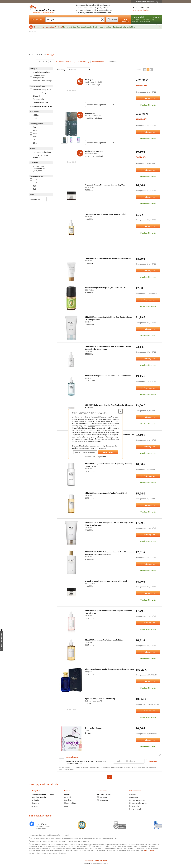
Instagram (102, 800)
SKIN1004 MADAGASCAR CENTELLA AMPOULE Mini (105, 214)
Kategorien (36, 19)
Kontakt (67, 794)
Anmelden (126, 20)
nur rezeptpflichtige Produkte (39, 156)
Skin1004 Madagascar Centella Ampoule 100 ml (104, 640)
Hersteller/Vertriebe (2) (66, 62)
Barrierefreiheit (135, 809)
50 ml (34, 140)
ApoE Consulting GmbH (40, 90)
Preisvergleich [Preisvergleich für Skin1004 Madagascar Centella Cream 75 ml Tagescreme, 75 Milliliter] (148, 270)
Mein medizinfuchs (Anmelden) (147, 2)
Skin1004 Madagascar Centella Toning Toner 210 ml (106, 493)
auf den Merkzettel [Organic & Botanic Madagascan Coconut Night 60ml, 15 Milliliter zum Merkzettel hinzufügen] (148, 600)
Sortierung (74, 70)
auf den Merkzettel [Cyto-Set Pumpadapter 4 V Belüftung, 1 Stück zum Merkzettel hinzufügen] (148, 717)
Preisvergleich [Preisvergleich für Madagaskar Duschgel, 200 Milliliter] (148, 170)
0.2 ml (34, 183)
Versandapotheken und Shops (43, 794)
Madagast (89, 80)
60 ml (34, 143)
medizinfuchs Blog (104, 794)
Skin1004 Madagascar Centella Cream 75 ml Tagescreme (108, 258)
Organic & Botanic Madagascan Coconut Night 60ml (106, 581)
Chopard (35, 96)
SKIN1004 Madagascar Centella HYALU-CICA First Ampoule (109, 376)
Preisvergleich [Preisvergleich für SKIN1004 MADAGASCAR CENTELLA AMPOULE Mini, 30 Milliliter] (148, 226)
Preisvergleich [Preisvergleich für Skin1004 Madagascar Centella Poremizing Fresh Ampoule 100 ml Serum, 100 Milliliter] (148, 623)
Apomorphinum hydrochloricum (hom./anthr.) (38, 168)
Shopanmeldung (70, 803)
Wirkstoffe (35, 800)
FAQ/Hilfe (68, 797)
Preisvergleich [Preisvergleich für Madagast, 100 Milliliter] (148, 98)
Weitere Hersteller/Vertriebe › (41, 106)
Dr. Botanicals (37, 99)
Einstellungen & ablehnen (85, 452)
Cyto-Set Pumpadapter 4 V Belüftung (100, 699)
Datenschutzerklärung (100, 428)
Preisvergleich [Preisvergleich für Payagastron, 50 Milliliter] (148, 132)
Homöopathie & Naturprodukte (38, 76)
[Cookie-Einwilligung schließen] (121, 411)
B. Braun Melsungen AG (40, 93)
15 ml (34, 130)
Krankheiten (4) (98, 62)
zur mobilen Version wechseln (96, 860)
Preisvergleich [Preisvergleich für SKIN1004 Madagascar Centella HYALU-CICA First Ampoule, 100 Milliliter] (148, 388)
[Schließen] (160, 27)
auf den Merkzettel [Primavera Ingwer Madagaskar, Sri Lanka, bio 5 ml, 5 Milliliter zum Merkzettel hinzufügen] (148, 306)
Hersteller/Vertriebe (39, 797)
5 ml (33, 127)
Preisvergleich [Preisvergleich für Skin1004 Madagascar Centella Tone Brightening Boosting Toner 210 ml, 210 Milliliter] (148, 476)
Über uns (133, 794)
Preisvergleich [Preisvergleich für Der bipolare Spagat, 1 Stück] (148, 740)
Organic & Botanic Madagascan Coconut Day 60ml (105, 185)
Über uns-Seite (149, 850)
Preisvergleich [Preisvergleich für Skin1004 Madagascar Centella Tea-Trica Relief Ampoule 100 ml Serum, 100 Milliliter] (148, 447)
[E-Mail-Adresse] (129, 761)
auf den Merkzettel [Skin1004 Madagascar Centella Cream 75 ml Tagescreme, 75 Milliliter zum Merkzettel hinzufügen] (148, 277)
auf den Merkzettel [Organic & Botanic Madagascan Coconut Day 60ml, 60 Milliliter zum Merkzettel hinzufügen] (148, 204)
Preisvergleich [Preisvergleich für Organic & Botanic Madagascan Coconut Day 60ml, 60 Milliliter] (148, 197)
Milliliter (35, 115)
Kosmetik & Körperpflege (41, 81)
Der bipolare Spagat (93, 728)
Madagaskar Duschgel (94, 151)
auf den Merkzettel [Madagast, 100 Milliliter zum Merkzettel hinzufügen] (148, 105)
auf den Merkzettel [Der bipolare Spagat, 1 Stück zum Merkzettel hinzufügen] (148, 747)
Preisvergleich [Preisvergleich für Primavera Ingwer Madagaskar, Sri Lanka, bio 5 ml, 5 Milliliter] (148, 300)
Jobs (66, 806)
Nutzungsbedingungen (138, 803)
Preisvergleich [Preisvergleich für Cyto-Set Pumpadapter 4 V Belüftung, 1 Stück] (148, 711)
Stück (34, 118)
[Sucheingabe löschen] (102, 20)
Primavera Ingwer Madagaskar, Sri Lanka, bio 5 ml (106, 288)
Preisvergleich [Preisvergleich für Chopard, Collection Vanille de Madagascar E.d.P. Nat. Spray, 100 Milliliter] (148, 681)
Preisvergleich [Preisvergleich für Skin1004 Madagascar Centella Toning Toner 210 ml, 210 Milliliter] (148, 505)
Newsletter (68, 800)
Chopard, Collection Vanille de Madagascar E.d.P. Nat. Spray (110, 669)
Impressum (102, 457)
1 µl (33, 186)
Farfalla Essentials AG (40, 102)
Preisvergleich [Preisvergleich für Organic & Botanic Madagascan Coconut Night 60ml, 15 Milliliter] (148, 593)
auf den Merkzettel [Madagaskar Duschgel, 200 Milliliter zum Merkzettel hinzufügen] (148, 177)
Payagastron (90, 113)
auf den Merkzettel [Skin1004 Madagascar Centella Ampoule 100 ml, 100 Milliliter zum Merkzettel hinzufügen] (148, 659)
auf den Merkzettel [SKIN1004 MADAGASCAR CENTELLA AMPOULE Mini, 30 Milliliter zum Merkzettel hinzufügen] (148, 233)
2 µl (33, 189)
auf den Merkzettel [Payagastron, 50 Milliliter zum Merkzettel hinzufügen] (148, 139)
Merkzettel (137, 17)
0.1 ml (34, 180)
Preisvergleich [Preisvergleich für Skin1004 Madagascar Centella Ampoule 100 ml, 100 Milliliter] (148, 652)
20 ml (34, 133)
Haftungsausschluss (137, 800)
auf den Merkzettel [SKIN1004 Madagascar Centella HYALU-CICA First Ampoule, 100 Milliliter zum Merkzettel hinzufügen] (148, 394)
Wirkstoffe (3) (83, 62)
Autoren (35, 806)
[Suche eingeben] (73, 19)
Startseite (33, 32)
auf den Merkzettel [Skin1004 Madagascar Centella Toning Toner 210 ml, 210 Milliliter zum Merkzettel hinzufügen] (148, 512)
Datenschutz (90, 457)
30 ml (34, 137)
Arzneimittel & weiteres (40, 72)
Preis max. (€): (38, 199)
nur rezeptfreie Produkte (41, 152)
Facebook (102, 797)
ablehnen (91, 426)
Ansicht (138, 70)
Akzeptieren (108, 452)
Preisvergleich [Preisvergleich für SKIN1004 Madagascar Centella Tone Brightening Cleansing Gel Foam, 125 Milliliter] (148, 417)
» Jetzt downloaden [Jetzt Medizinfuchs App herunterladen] (141, 10)
